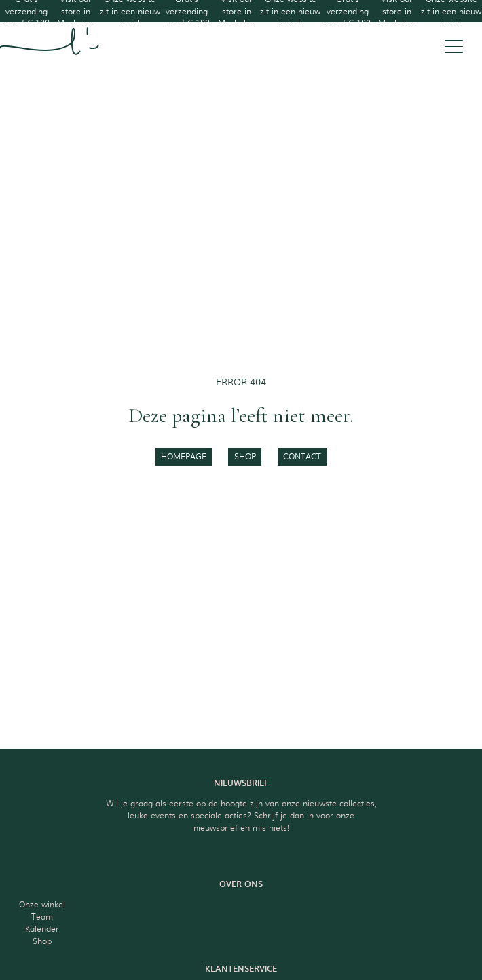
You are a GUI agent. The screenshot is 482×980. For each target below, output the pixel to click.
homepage (184, 456)
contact (302, 456)
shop (245, 456)
